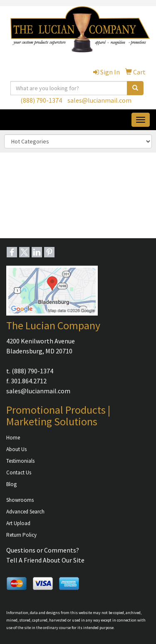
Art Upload (18, 523)
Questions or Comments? (43, 550)
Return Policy (21, 535)
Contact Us (19, 473)
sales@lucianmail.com (99, 100)
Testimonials (20, 461)
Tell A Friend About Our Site (45, 560)
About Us (16, 449)
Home (13, 438)
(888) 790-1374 (41, 100)
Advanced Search (25, 512)
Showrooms (20, 500)
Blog (11, 484)
